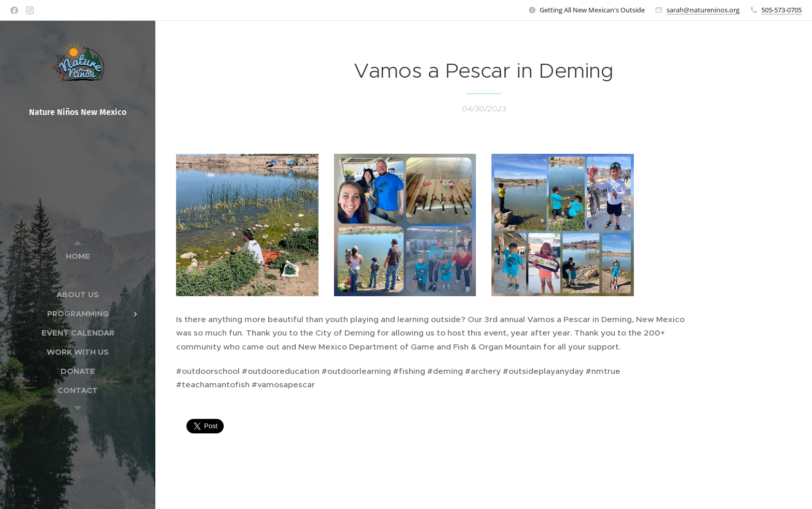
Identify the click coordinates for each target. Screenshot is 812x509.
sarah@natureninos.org (703, 10)
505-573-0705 (781, 10)
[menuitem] (78, 256)
